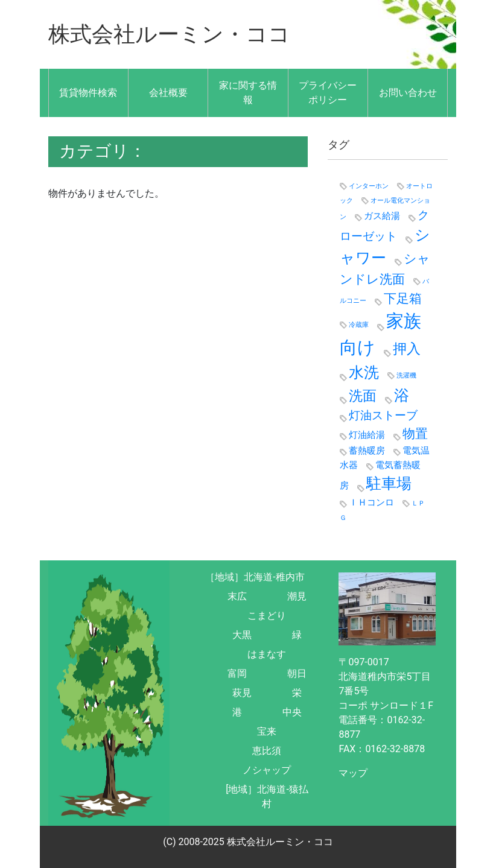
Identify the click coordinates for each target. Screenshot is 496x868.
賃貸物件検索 (88, 93)
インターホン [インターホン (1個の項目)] (369, 186)
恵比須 (267, 751)
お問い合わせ (408, 93)
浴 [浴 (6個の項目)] (402, 395)
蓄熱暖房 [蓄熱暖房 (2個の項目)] (367, 451)
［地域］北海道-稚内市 (255, 577)
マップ (353, 773)
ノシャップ (267, 770)
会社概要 (168, 93)
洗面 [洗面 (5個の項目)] (363, 396)
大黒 (242, 635)
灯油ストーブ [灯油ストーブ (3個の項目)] (383, 416)
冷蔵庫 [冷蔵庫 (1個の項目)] (359, 325)
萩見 (242, 693)
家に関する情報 (248, 93)
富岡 (237, 673)
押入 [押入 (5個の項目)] (407, 349)
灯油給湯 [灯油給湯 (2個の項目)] (367, 435)
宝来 (267, 731)
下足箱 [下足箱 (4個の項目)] (403, 298)
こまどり (267, 616)
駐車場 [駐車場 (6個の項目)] (389, 483)
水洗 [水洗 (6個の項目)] (364, 372)
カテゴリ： (103, 151)
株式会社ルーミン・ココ (169, 34)
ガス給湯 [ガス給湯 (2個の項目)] (382, 216)
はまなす (267, 654)
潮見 (297, 596)
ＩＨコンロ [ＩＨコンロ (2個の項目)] (371, 502)
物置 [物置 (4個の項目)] (415, 433)
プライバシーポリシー (328, 93)
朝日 (297, 673)
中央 (292, 712)
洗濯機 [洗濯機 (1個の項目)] (406, 375)
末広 (237, 596)
